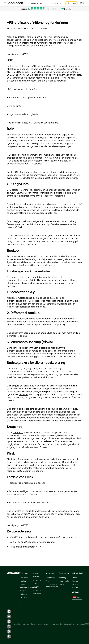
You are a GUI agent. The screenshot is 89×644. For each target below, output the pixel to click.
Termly (35, 584)
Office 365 (24, 597)
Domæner (24, 578)
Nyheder (75, 584)
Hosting (23, 581)
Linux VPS (18, 432)
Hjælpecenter (64, 581)
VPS (21, 601)
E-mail (22, 584)
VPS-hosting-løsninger (51, 37)
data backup (64, 256)
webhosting (74, 459)
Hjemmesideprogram (28, 587)
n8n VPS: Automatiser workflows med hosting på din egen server (43, 537)
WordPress (24, 591)
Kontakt (75, 587)
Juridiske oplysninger (22, 624)
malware (23, 394)
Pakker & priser (37, 3)
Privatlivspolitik (56, 624)
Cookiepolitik (69, 624)
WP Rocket (37, 590)
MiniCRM (36, 587)
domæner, (21, 465)
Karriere (75, 581)
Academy (63, 578)
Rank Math (37, 593)
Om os (74, 578)
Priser (48, 581)
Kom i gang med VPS (18, 54)
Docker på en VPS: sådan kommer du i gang (32, 542)
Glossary (62, 584)
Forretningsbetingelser (40, 624)
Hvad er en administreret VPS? (25, 547)
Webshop (24, 594)
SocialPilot (37, 580)
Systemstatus (51, 578)
